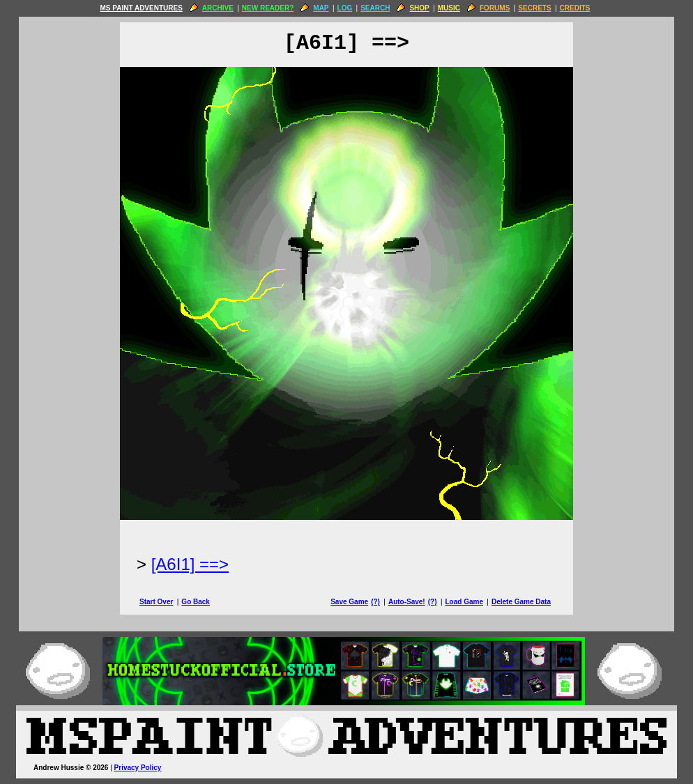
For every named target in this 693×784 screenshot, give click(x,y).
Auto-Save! (407, 602)
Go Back (196, 602)
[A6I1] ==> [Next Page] (190, 564)
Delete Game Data (521, 602)
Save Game (349, 602)
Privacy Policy (138, 768)
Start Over (156, 602)
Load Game (464, 602)
